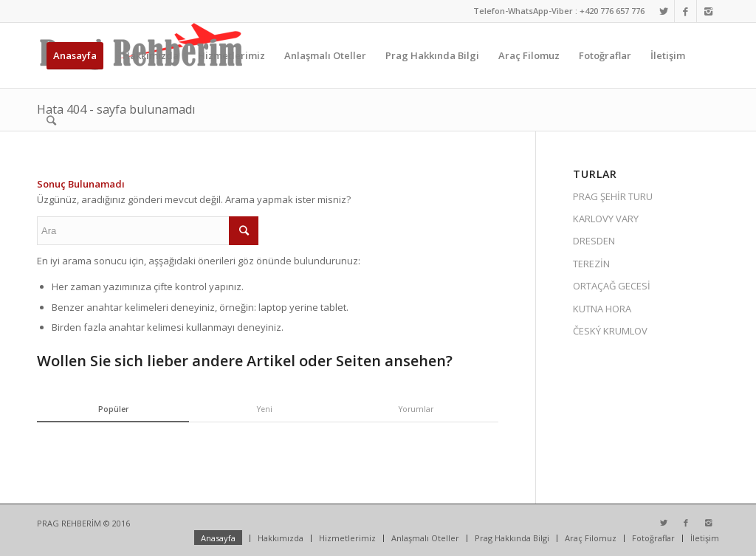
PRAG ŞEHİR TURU (613, 196)
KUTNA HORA (602, 309)
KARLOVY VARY (606, 219)
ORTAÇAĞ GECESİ (612, 286)
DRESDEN (594, 241)
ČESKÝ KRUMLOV (610, 331)
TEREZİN (591, 264)
